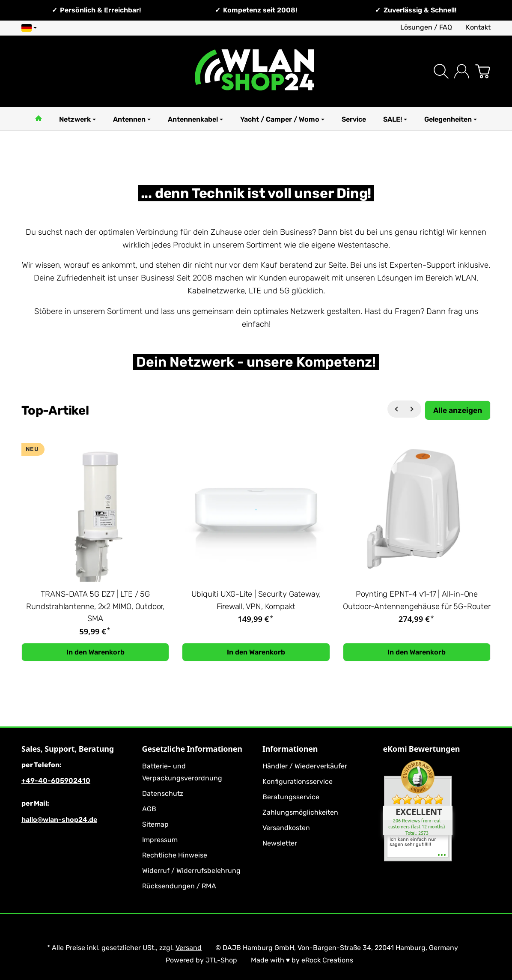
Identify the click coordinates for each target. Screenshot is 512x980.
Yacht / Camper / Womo (282, 119)
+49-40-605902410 (56, 781)
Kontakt (478, 27)
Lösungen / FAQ (426, 27)
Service (354, 119)
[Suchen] (441, 71)
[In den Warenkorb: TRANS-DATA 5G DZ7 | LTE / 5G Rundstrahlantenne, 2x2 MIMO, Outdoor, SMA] (95, 652)
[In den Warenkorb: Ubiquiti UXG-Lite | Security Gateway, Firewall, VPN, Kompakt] (256, 652)
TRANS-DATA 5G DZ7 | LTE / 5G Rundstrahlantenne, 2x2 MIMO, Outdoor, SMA (95, 607)
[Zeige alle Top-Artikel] (458, 410)
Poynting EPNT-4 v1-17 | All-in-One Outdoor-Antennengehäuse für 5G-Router (417, 600)
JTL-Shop (221, 960)
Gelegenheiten (451, 119)
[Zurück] (396, 409)
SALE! (395, 119)
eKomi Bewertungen (422, 749)
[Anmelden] (462, 71)
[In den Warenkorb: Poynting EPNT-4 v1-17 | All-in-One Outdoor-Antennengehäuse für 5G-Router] (417, 652)
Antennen (132, 119)
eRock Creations (327, 960)
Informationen (290, 749)
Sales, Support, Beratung (68, 749)
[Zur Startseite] (256, 71)
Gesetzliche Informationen (192, 749)
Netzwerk (77, 119)
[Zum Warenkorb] (483, 71)
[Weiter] (413, 409)
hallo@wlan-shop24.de (59, 820)
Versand (189, 948)
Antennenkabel (195, 119)
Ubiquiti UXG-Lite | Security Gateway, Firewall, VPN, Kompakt (256, 600)
